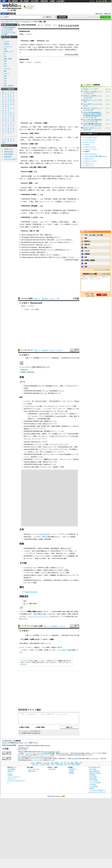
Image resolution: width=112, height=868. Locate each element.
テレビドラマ (39, 213)
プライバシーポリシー (14, 777)
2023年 (67, 55)
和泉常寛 (37, 643)
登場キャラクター (71, 224)
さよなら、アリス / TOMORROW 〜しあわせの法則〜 (49, 416)
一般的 (29, 129)
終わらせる (63, 242)
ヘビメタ (87, 251)
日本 (46, 199)
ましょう (48, 245)
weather (27, 237)
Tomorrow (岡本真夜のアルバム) (34, 386)
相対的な (68, 50)
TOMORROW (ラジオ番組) (32, 570)
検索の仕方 (11, 771)
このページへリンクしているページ (39, 617)
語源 (51, 148)
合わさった (44, 150)
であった (75, 150)
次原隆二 (41, 539)
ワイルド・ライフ (65, 406)
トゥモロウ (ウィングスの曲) (33, 406)
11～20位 (92, 235)
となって (65, 179)
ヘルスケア (7, 68)
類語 (31, 161)
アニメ (46, 222)
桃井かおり (64, 548)
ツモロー (27, 309)
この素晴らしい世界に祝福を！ (60, 222)
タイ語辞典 (92, 784)
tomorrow (24, 370)
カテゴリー (60, 350)
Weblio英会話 (9, 152)
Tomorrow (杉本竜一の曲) (32, 426)
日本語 (61, 127)
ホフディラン (47, 454)
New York (36, 240)
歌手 (50, 199)
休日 (43, 252)
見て (62, 47)
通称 (74, 222)
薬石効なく (88, 241)
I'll (22, 245)
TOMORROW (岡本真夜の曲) (33, 431)
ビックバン (47, 643)
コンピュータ (8, 46)
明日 (29, 47)
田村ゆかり (46, 462)
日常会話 (39, 129)
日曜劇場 (53, 575)
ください (72, 257)
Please (24, 257)
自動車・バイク (9, 51)
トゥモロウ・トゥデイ (90, 149)
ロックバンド (60, 568)
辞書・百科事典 (15, 22)
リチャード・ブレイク (90, 108)
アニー (55, 409)
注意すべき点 (57, 137)
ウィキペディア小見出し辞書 (32, 626)
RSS (64, 796)
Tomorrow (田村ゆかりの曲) (32, 462)
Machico (46, 464)
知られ (69, 201)
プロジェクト (54, 242)
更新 (77, 55)
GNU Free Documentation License (51, 752)
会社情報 (71, 771)
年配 (86, 238)
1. (20, 235)
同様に (27, 163)
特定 (86, 248)
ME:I (33, 467)
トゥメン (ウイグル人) (90, 137)
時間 (72, 50)
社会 (86, 257)
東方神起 (51, 393)
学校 (49, 176)
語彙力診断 (8, 157)
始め (56, 255)
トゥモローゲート (88, 159)
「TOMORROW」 (72, 199)
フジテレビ (44, 573)
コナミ (40, 436)
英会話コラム (8, 149)
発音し (23, 140)
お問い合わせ (52, 769)
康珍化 (26, 643)
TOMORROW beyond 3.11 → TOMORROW (38, 580)
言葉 (51, 47)
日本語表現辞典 (25, 22)
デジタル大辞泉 (27, 298)
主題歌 (59, 201)
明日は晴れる (51, 237)
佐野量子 (47, 421)
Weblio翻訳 (92, 775)
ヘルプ (109, 1)
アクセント (44, 140)
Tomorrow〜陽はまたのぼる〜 (33, 575)
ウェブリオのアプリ (34, 769)
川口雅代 (55, 434)
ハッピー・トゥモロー (90, 91)
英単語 (71, 45)
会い (42, 245)
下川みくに (46, 447)
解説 (52, 639)
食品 (5, 78)
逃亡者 (47, 213)
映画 (48, 188)
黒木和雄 (53, 548)
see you (26, 245)
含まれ (34, 179)
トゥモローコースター (90, 161)
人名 (5, 81)
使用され (41, 50)
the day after (45, 161)
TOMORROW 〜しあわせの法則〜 (39, 414)
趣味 (5, 71)
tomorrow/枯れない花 (65, 447)
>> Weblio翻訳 (106, 274)
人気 (34, 227)
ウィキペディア (27, 350)
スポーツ (7, 73)
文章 (45, 129)
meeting (29, 235)
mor (29, 140)
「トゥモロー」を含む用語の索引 (30, 731)
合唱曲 (30, 176)
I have (23, 235)
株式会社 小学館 (22, 750)
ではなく (61, 50)
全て (3, 39)
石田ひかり (46, 424)
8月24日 (72, 55)
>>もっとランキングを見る (102, 270)
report (37, 257)
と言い (49, 190)
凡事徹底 (87, 254)
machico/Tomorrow (31, 592)
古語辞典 (52, 1)
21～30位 (100, 235)
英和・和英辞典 (24, 1)
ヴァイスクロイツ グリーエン (58, 449)
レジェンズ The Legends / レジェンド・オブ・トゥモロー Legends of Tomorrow (92, 114)
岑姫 (86, 267)
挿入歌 (29, 224)
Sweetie (56, 467)
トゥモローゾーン (88, 163)
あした (26, 604)
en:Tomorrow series (44, 534)
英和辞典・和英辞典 (95, 773)
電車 (5, 49)
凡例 (58, 299)
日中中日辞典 (35, 1)
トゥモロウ (37, 62)
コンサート (51, 250)
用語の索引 (48, 25)
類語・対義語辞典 (13, 1)
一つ (63, 176)
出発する (69, 240)
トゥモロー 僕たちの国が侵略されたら (36, 551)
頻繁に (36, 50)
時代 (21, 153)
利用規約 (10, 775)
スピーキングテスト (11, 159)
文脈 (47, 163)
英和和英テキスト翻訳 (30, 710)
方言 (5, 83)
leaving (28, 240)
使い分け (65, 163)
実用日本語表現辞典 (29, 25)
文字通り (56, 150)
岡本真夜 (34, 210)
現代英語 (37, 153)
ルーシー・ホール (89, 128)
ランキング (52, 299)
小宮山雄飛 (67, 454)
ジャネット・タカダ (89, 96)
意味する (47, 127)
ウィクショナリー (25, 367)
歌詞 (72, 176)
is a (29, 252)
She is (23, 240)
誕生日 (48, 247)
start (26, 255)
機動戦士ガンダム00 (50, 459)
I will (23, 255)
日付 (51, 50)
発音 (31, 137)
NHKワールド (69, 580)
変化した (60, 153)
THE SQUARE (54, 401)
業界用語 (7, 44)
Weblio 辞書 (101, 1)
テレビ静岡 (24, 639)
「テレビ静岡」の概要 (64, 650)
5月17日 (72, 260)
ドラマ (53, 188)
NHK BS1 (57, 580)
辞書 (4, 1)
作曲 (31, 643)
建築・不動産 (8, 59)
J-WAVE (45, 570)
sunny (36, 237)
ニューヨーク (60, 240)
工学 (5, 56)
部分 (35, 140)
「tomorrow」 (39, 45)
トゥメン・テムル (88, 142)
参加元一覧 (107, 14)
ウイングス (47, 406)
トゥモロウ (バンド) (30, 568)
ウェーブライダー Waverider (92, 120)
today (52, 161)
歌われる (55, 176)
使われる (63, 188)
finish (28, 242)
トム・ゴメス (87, 104)
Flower (72, 414)
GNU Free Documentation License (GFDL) (42, 757)
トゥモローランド (88, 166)
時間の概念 (42, 47)
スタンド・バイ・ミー (47, 201)
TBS (46, 575)
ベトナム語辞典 (94, 786)
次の (65, 47)
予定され (62, 250)
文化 (5, 64)
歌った (57, 179)
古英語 (33, 148)
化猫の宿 (87, 244)
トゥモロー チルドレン (90, 154)
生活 (5, 66)
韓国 (30, 188)
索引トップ (41, 25)
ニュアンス (53, 163)
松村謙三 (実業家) (90, 260)
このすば (34, 222)
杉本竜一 (34, 199)
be (33, 237)
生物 (5, 76)
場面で (32, 50)
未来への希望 (47, 179)
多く (39, 176)
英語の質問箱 (8, 154)
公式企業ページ (73, 769)
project (35, 242)
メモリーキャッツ (55, 444)
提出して (66, 257)
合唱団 (44, 176)
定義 (86, 263)
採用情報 (71, 773)
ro (40, 137)
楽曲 (59, 176)
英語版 (39, 409)
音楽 (44, 188)
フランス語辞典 (94, 781)
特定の (47, 50)
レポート (59, 257)
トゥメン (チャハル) (89, 140)
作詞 (21, 643)
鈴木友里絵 (53, 391)
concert (26, 250)
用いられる (67, 129)
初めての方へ (99, 14)
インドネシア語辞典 (95, 782)
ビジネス (25, 50)
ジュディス (87, 100)
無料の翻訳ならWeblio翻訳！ (31, 7)
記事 (32, 639)
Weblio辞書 (29, 755)
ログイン (92, 1)
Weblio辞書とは (12, 769)
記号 (4, 143)
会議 (46, 235)
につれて (29, 153)
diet (31, 255)
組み (39, 150)
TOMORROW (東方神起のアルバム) (35, 393)
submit (29, 257)
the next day (62, 161)
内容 (61, 179)
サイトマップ (11, 779)
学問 (5, 61)
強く (39, 140)
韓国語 (30, 190)
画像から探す (32, 771)
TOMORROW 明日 (30, 548)
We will (23, 242)
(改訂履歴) (44, 753)
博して (39, 227)
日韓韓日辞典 (44, 1)
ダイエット (50, 255)
